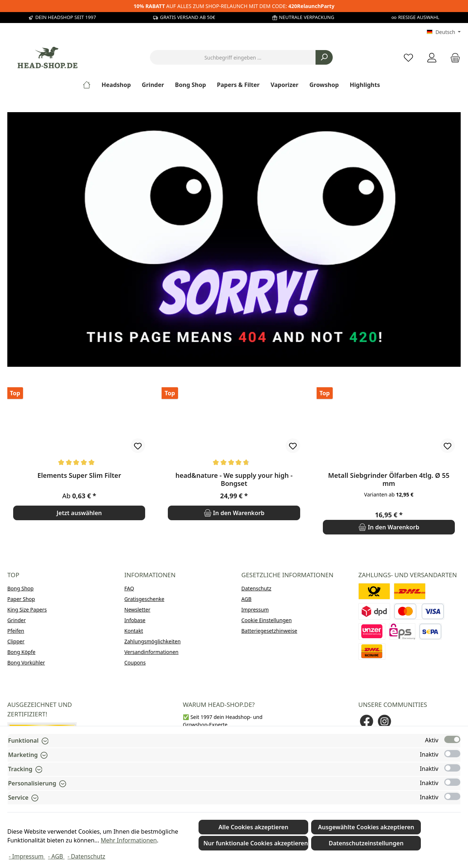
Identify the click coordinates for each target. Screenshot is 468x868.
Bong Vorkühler (26, 663)
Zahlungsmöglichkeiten (152, 641)
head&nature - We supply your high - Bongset (234, 479)
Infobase (135, 620)
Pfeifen (16, 631)
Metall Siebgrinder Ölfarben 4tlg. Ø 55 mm (389, 479)
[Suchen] (324, 57)
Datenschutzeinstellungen (366, 843)
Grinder (17, 620)
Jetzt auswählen (79, 513)
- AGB (56, 856)
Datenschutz (256, 588)
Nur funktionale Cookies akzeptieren (256, 843)
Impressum (255, 610)
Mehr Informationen (129, 840)
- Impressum (27, 856)
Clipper (16, 641)
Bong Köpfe (21, 652)
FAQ (129, 588)
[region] (234, 461)
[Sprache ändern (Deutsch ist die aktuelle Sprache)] (444, 32)
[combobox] (233, 57)
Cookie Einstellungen (267, 620)
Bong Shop (20, 588)
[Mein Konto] (432, 58)
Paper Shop (21, 599)
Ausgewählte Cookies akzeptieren (366, 827)
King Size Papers (27, 610)
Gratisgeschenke (144, 599)
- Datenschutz (86, 856)
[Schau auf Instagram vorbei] (384, 721)
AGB (246, 599)
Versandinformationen (151, 652)
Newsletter (137, 610)
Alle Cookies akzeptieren (254, 827)
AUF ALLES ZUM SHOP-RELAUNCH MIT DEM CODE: (234, 6)
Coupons (135, 663)
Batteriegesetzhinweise (269, 631)
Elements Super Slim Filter (79, 475)
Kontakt (134, 631)
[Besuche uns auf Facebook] (367, 721)
